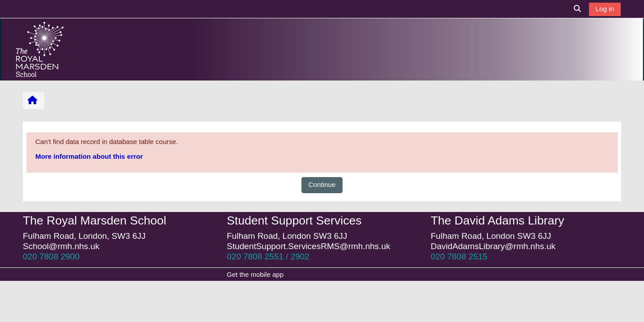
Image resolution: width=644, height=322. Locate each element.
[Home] (40, 49)
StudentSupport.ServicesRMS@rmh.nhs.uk (309, 246)
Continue (322, 184)
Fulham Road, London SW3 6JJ (287, 236)
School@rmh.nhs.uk (61, 246)
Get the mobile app (255, 274)
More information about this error (89, 156)
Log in (605, 9)
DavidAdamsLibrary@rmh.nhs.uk (493, 246)
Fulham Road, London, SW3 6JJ (84, 236)
